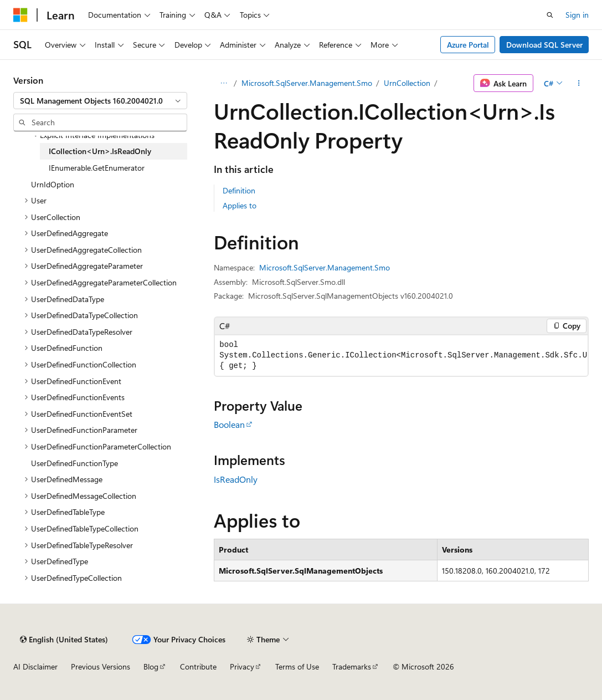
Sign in (577, 15)
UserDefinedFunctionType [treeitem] (74, 463)
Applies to (240, 205)
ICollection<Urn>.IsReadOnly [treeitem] (100, 151)
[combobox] (100, 101)
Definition (239, 190)
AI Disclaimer (35, 666)
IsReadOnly (236, 479)
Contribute (198, 666)
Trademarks (352, 666)
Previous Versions (101, 666)
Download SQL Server (544, 45)
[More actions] (579, 83)
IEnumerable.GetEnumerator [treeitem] (97, 168)
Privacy (242, 666)
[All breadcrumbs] (223, 83)
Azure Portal (468, 45)
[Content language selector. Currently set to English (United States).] (64, 640)
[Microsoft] (20, 15)
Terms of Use (297, 666)
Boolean (229, 424)
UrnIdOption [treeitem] (53, 184)
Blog (151, 666)
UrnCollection (407, 83)
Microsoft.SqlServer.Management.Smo (307, 83)
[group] (401, 356)
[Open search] (550, 15)
